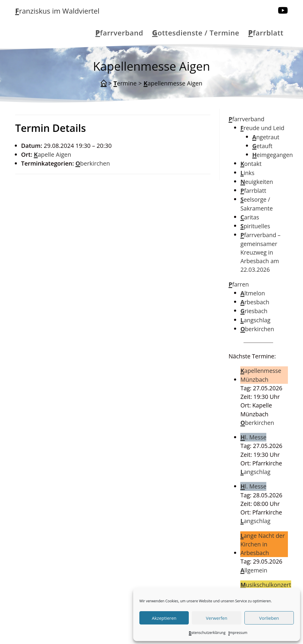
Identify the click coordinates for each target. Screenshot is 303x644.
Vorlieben (269, 618)
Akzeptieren (164, 618)
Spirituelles (255, 226)
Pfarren (239, 284)
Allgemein (254, 570)
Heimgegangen (272, 155)
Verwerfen (217, 618)
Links (247, 173)
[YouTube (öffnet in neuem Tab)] (283, 10)
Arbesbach (255, 302)
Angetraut (266, 137)
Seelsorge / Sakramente (256, 204)
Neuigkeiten (257, 182)
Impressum (238, 633)
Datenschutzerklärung (207, 633)
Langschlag (255, 320)
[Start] (104, 83)
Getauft (262, 146)
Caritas (250, 217)
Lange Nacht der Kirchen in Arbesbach (262, 544)
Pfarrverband (246, 119)
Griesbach (254, 311)
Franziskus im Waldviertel (57, 11)
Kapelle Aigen (52, 154)
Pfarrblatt (253, 191)
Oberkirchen (93, 163)
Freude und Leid (262, 128)
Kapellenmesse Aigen (173, 83)
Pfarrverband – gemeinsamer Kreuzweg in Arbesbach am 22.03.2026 (260, 252)
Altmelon (253, 293)
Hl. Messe (253, 437)
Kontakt (251, 164)
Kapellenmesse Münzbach (261, 375)
